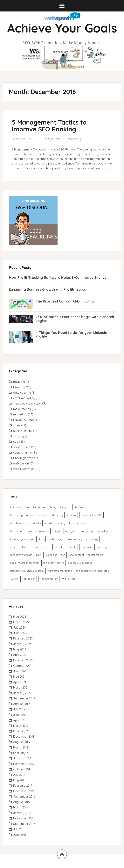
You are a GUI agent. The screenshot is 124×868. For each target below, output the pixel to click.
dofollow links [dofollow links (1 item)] (19, 523)
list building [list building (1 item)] (55, 539)
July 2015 (19, 829)
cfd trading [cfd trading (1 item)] (57, 515)
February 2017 (23, 786)
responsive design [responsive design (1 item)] (21, 555)
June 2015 (20, 835)
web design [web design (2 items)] (29, 579)
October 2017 (22, 769)
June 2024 (20, 633)
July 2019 (19, 709)
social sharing (23, 452)
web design (21, 463)
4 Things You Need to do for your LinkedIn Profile (71, 335)
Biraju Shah (53, 139)
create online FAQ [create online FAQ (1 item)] (91, 515)
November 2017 (24, 764)
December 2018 (24, 737)
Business (19, 387)
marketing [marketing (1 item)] (92, 539)
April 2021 (20, 682)
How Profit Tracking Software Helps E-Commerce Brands (58, 277)
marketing (75, 139)
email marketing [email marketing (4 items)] (55, 523)
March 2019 (21, 726)
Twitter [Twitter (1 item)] (14, 579)
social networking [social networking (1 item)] (53, 563)
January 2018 (22, 758)
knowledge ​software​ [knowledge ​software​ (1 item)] (23, 539)
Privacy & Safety (24, 420)
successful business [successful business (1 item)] (80, 563)
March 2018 (21, 747)
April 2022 (20, 655)
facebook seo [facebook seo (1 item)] (78, 523)
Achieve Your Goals (62, 28)
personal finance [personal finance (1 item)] (41, 547)
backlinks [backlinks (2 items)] (16, 507)
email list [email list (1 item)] (36, 523)
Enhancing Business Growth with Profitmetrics (47, 289)
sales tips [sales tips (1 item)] (52, 555)
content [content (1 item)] (72, 515)
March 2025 (21, 622)
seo (16, 442)
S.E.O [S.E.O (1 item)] (39, 555)
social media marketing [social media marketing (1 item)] (24, 563)
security (19, 436)
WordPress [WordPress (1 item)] (69, 579)
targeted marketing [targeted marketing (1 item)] (60, 571)
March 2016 (21, 807)
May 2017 (19, 780)
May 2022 (20, 649)
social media (22, 447)
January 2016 (22, 813)
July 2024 (19, 627)
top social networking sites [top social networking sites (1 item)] (92, 571)
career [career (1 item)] (42, 515)
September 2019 (24, 698)
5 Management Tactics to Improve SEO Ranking (49, 126)
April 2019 (20, 720)
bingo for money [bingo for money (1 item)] (36, 507)
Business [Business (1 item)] (80, 507)
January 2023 (22, 644)
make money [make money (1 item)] (74, 539)
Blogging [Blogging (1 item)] (66, 507)
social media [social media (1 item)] (96, 555)
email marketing (24, 398)
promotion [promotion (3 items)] (87, 547)
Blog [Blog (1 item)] (53, 507)
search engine (23, 431)
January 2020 (22, 693)
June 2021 (20, 671)
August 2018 (21, 742)
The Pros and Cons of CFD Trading (65, 301)
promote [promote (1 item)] (71, 547)
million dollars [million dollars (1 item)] (19, 547)
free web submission (27, 403)
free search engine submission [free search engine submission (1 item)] (29, 531)
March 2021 (21, 687)
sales (17, 425)
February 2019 (23, 731)
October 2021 (22, 666)
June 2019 (20, 715)
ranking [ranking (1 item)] (102, 547)
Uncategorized (23, 458)
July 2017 (19, 775)
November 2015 (24, 818)
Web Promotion (24, 469)
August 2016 (21, 802)
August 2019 (21, 704)
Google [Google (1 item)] (56, 531)
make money (22, 409)
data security (22, 393)
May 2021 (19, 677)
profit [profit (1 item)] (59, 547)
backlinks (19, 382)
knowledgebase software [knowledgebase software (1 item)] (96, 531)
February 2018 (23, 753)
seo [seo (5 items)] (63, 555)
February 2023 (23, 638)
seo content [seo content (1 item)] (77, 555)
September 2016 (24, 796)
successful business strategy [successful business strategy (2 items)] (27, 571)
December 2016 (24, 791)
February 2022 (23, 660)
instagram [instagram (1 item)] (71, 531)
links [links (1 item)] (42, 539)
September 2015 (24, 824)
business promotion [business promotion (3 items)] (22, 515)
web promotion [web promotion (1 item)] (49, 579)
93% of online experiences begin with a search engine (75, 319)
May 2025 (20, 617)
